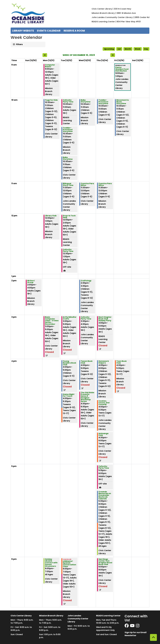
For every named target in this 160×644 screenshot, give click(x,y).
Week (138, 49)
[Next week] (113, 55)
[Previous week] (45, 55)
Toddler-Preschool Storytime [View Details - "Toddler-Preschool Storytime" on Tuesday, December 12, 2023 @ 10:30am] (68, 130)
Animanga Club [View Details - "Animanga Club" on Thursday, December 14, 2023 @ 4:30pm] (103, 434)
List (119, 49)
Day (146, 49)
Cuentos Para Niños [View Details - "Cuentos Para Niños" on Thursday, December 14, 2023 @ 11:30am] (105, 184)
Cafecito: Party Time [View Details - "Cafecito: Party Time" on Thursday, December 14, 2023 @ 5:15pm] (104, 467)
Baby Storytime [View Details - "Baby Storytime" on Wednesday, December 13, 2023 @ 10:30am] (86, 101)
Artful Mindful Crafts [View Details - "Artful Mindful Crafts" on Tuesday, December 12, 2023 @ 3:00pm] (69, 318)
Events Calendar (49, 31)
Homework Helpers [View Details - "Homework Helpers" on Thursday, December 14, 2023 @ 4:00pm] (104, 362)
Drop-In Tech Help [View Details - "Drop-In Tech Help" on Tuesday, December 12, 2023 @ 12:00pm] (69, 217)
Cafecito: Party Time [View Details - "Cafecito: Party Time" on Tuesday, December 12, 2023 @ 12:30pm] (68, 250)
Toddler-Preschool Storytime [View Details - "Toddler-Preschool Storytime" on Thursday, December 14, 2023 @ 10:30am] (103, 102)
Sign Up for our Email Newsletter (136, 634)
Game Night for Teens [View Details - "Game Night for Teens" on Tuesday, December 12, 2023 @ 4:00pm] (69, 395)
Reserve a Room (74, 31)
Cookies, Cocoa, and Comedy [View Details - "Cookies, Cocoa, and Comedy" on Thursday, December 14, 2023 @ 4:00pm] (104, 403)
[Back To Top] (153, 637)
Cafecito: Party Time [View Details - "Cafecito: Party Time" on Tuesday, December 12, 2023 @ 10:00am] (68, 101)
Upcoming (109, 49)
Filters (19, 44)
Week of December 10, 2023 (79, 55)
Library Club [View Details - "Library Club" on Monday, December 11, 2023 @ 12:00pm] (51, 216)
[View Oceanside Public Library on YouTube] (132, 626)
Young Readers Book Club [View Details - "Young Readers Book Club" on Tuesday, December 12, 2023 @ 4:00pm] (69, 363)
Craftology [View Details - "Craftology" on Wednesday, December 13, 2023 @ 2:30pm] (86, 281)
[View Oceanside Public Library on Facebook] (127, 626)
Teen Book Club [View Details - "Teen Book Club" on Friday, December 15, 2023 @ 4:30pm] (121, 362)
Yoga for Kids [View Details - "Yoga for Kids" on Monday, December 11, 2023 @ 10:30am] (51, 100)
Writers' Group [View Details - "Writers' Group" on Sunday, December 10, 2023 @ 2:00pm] (31, 282)
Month (128, 49)
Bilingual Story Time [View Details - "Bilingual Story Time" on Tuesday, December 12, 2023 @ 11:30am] (68, 184)
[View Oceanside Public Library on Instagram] (138, 626)
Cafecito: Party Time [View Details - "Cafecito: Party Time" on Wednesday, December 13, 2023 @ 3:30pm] (86, 318)
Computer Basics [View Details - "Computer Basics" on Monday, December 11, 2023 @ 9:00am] (50, 66)
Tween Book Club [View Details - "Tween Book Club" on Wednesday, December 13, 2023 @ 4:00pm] (87, 362)
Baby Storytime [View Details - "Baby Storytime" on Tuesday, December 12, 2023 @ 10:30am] (68, 158)
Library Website (23, 31)
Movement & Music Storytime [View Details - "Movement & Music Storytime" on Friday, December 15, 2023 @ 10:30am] (123, 102)
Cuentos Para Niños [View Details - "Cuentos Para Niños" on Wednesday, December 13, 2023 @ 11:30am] (87, 184)
